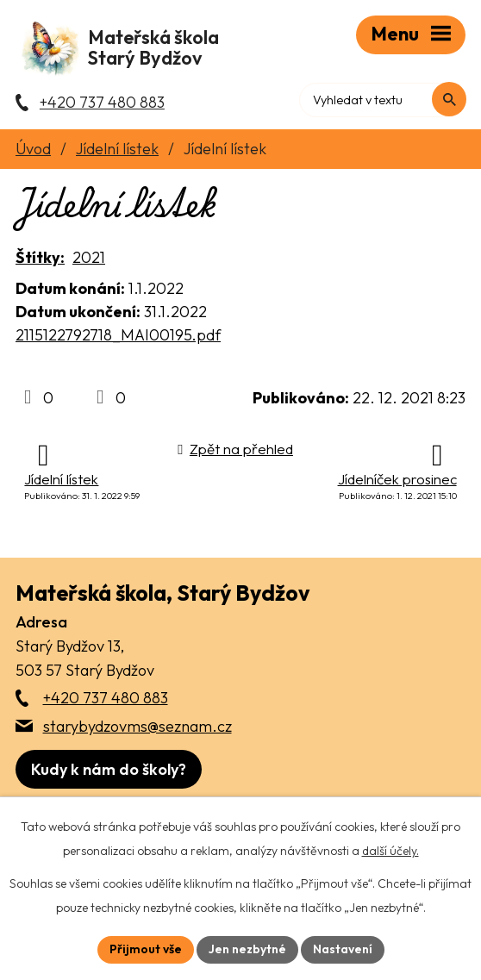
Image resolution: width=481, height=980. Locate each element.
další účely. (390, 851)
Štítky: (40, 259)
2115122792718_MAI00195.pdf (118, 337)
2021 (89, 259)
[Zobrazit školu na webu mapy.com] (109, 771)
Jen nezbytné (247, 949)
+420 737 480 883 (106, 699)
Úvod (33, 150)
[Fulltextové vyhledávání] (392, 99)
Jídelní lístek (117, 150)
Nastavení (343, 949)
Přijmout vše (146, 949)
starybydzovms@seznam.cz (137, 728)
